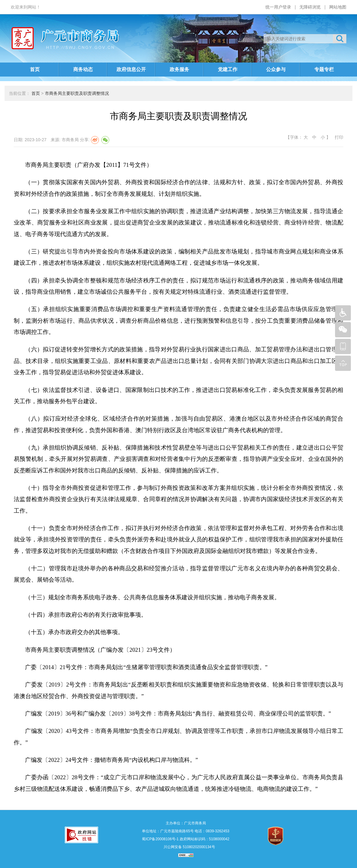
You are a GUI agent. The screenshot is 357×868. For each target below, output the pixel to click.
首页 (35, 69)
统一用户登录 (278, 7)
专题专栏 (324, 69)
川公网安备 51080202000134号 (189, 847)
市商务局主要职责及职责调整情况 (77, 93)
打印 (338, 137)
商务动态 (83, 69)
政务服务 (179, 69)
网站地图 (338, 7)
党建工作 (228, 69)
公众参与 (276, 69)
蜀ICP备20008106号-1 (160, 839)
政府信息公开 (131, 69)
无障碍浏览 (310, 7)
